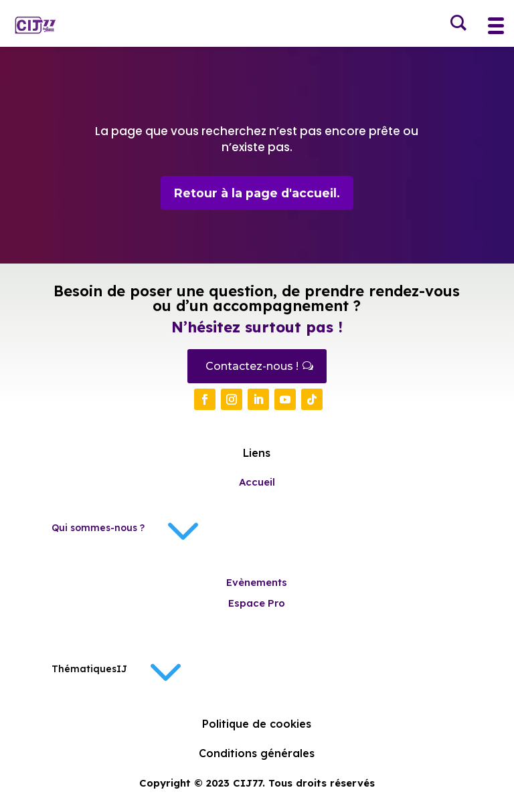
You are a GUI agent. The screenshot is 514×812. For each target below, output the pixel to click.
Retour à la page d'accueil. (257, 193)
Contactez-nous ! (252, 367)
